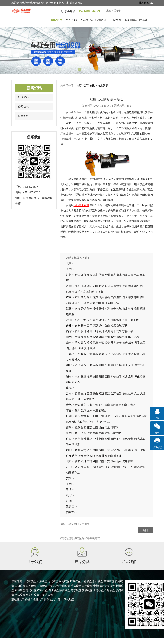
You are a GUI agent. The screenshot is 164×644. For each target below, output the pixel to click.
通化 (101, 326)
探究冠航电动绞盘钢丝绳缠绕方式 (80, 538)
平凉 (113, 354)
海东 (83, 433)
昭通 (101, 394)
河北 (69, 275)
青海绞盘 (31, 590)
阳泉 (89, 337)
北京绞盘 (31, 581)
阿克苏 (132, 416)
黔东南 (123, 405)
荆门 (113, 365)
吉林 (69, 326)
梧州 (95, 439)
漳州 (107, 331)
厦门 (83, 331)
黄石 (83, 365)
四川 (69, 450)
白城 (119, 326)
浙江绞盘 (98, 581)
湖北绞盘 (54, 586)
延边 (125, 326)
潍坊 (113, 343)
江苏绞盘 (87, 581)
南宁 (78, 439)
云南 (69, 394)
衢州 (119, 320)
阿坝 (98, 456)
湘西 (69, 382)
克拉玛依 (105, 422)
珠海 (95, 297)
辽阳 (131, 467)
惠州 (137, 297)
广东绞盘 (75, 581)
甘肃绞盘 (42, 586)
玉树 (113, 433)
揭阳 (110, 303)
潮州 (104, 303)
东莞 (92, 303)
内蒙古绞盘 (46, 595)
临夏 (143, 354)
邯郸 (83, 275)
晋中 (113, 337)
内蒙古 (70, 512)
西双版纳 (89, 399)
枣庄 (95, 343)
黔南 (107, 405)
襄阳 (101, 365)
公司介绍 (71, 20)
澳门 (69, 495)
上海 (69, 484)
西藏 (69, 427)
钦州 (107, 439)
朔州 (107, 337)
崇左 (69, 444)
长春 (83, 326)
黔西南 (114, 405)
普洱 (113, 394)
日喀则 (114, 427)
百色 (125, 439)
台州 (131, 320)
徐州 (89, 309)
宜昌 (95, 365)
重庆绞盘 (76, 586)
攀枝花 (117, 456)
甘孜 (104, 456)
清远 (86, 303)
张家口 (126, 275)
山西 (69, 337)
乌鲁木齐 (94, 422)
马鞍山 (132, 331)
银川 (78, 411)
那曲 (101, 427)
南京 (78, 309)
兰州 (78, 354)
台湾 (69, 501)
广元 (107, 450)
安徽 (69, 478)
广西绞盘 (42, 590)
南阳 (137, 286)
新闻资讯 (101, 20)
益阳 (119, 377)
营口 (119, 467)
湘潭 (89, 377)
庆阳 (125, 354)
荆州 (125, 365)
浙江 (69, 320)
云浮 (116, 303)
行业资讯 (23, 97)
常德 (113, 377)
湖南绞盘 (65, 586)
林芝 (89, 427)
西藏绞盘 (20, 590)
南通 (107, 309)
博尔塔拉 (141, 416)
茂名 (125, 297)
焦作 (113, 286)
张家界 (76, 382)
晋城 (101, 337)
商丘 (143, 286)
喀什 (89, 416)
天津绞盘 (42, 581)
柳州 (83, 439)
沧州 (107, 275)
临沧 (119, 394)
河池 (137, 439)
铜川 (83, 461)
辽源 (95, 326)
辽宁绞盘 (76, 590)
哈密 (78, 416)
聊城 (81, 348)
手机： (19, 187)
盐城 (119, 309)
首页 (79, 86)
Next (156, 51)
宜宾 (143, 450)
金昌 (83, 354)
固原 (89, 411)
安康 (125, 461)
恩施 (69, 371)
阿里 (107, 427)
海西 (119, 433)
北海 (101, 439)
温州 (89, 320)
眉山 (137, 450)
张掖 (107, 354)
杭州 (78, 320)
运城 (119, 337)
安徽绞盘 (87, 590)
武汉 (78, 365)
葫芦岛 (76, 473)
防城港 (76, 444)
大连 (83, 467)
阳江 (81, 303)
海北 (89, 433)
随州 (143, 365)
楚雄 (125, 394)
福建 (69, 331)
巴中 (86, 456)
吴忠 (83, 411)
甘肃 (69, 354)
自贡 (83, 450)
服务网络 (130, 20)
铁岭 (143, 467)
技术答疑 (23, 116)
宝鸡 (89, 461)
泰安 (125, 343)
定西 (131, 354)
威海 (131, 343)
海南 (101, 433)
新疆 (69, 416)
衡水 (119, 275)
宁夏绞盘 (110, 586)
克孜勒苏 (82, 422)
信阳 (69, 292)
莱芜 (143, 343)
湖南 (69, 377)
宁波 (83, 320)
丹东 (107, 467)
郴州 (125, 377)
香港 (69, 490)
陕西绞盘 (65, 590)
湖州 (101, 320)
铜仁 (101, 405)
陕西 (69, 461)
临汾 (131, 337)
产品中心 (86, 20)
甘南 (69, 360)
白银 (89, 354)
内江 (119, 450)
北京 (69, 263)
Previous (8, 51)
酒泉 (119, 354)
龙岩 (119, 331)
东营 (101, 343)
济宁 (119, 343)
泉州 (101, 331)
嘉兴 (95, 320)
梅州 (143, 297)
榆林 (119, 461)
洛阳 (89, 286)
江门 (113, 297)
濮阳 (119, 286)
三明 (95, 331)
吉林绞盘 (109, 581)
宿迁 (143, 309)
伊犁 (101, 416)
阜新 (125, 467)
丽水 (137, 320)
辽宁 (69, 467)
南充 (131, 450)
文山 (137, 394)
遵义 (83, 405)
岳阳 (107, 377)
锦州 (113, 467)
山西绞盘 (20, 586)
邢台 (89, 275)
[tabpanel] (82, 51)
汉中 (113, 461)
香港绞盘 (110, 590)
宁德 (125, 331)
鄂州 (107, 365)
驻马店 (82, 292)
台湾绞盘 (20, 595)
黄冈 (131, 365)
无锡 (83, 309)
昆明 (78, 394)
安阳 (95, 286)
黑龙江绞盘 (33, 595)
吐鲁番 (123, 416)
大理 (143, 394)
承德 (101, 275)
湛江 (119, 297)
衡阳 (95, 377)
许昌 (125, 286)
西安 (78, 461)
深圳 (89, 297)
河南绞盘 (64, 581)
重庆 (69, 388)
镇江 (131, 309)
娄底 (143, 377)
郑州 (78, 286)
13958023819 (31, 187)
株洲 (83, 377)
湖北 (69, 365)
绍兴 (107, 320)
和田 (95, 416)
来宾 (143, 439)
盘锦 (137, 467)
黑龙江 (70, 507)
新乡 (107, 286)
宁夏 (69, 411)
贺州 (131, 439)
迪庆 (81, 399)
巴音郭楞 (71, 422)
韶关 (83, 297)
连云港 (70, 314)
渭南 (101, 461)
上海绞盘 (98, 590)
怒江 (75, 399)
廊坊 (113, 275)
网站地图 (69, 600)
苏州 (101, 309)
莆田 (89, 331)
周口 (75, 292)
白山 (107, 326)
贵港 (113, 439)
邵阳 (101, 377)
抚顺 (95, 467)
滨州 (86, 348)
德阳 (95, 450)
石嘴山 (103, 411)
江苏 (69, 309)
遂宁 (113, 450)
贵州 (69, 405)
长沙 (78, 377)
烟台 (107, 343)
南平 (113, 331)
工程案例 (115, 20)
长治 (95, 337)
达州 (75, 456)
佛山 (107, 297)
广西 (69, 439)
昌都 (83, 427)
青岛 (83, 343)
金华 (113, 320)
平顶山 (99, 292)
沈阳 (78, 467)
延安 (107, 461)
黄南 (95, 433)
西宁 (78, 433)
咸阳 (95, 461)
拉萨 (78, 427)
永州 (131, 377)
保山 (95, 394)
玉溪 (89, 394)
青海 (69, 433)
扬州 (125, 309)
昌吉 (83, 416)
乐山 (125, 450)
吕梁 (137, 337)
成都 (78, 450)
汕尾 (69, 303)
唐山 (78, 275)
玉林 (119, 439)
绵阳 (101, 450)
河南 (69, 286)
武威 (101, 354)
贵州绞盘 (98, 586)
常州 (95, 309)
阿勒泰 (114, 416)
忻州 (125, 337)
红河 (131, 394)
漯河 (131, 286)
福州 (78, 331)
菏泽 (92, 348)
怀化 (137, 377)
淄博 (89, 343)
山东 (69, 343)
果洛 (107, 433)
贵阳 (78, 405)
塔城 (107, 416)
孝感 (119, 365)
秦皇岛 (135, 275)
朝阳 (69, 473)
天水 (95, 354)
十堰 (89, 365)
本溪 (101, 467)
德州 (75, 348)
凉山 (110, 456)
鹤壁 (101, 286)
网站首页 (57, 20)
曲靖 (83, 394)
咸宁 (137, 365)
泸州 (89, 450)
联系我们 (145, 20)
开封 (83, 286)
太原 (78, 337)
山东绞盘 (31, 586)
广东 (69, 297)
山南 (95, 427)
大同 (83, 337)
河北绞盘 (53, 581)
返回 (145, 530)
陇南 (137, 354)
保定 (95, 275)
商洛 (131, 461)
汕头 (101, 297)
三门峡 (90, 292)
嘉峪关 (76, 360)
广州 (78, 297)
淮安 (113, 309)
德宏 (69, 399)
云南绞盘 (87, 586)
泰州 (137, 309)
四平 (89, 326)
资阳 (92, 456)
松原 (113, 326)
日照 (137, 343)
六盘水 (132, 405)
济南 (78, 343)
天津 (69, 269)
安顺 (89, 405)
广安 (69, 456)
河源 (75, 303)
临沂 (69, 348)
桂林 (89, 439)
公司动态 (23, 107)
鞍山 (89, 467)
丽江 (107, 394)
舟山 (125, 320)
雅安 (81, 456)
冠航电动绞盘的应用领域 (75, 524)
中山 (98, 303)
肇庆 (131, 297)
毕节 (95, 405)
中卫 (95, 411)
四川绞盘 (54, 590)
